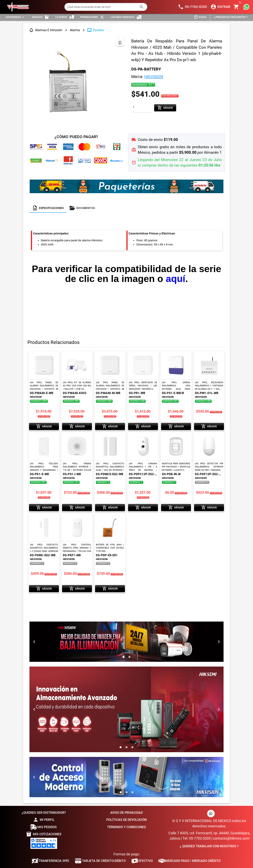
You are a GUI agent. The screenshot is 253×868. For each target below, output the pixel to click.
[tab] (48, 208)
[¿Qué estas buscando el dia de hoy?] (102, 7)
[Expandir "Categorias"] (15, 17)
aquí (176, 279)
